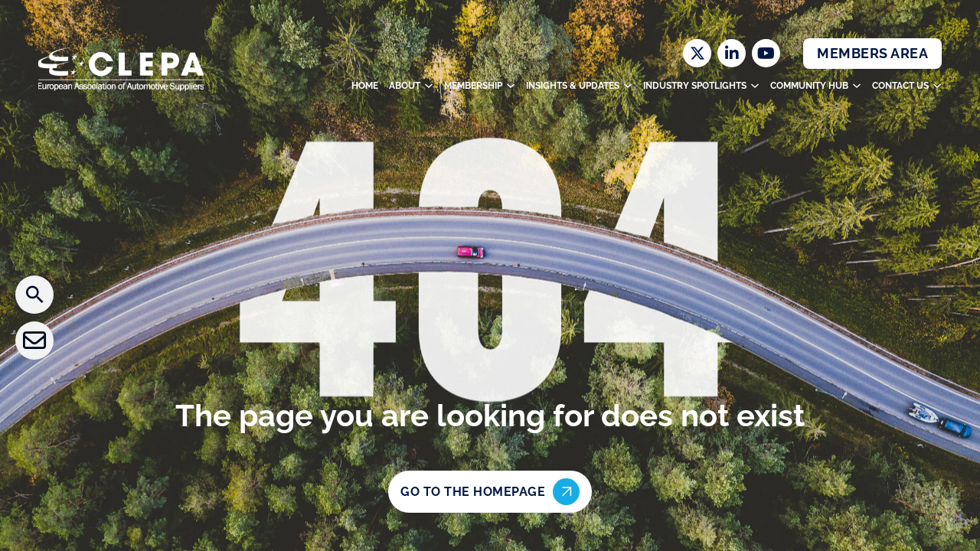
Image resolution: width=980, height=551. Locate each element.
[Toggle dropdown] (429, 86)
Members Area (872, 53)
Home (365, 86)
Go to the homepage (490, 492)
